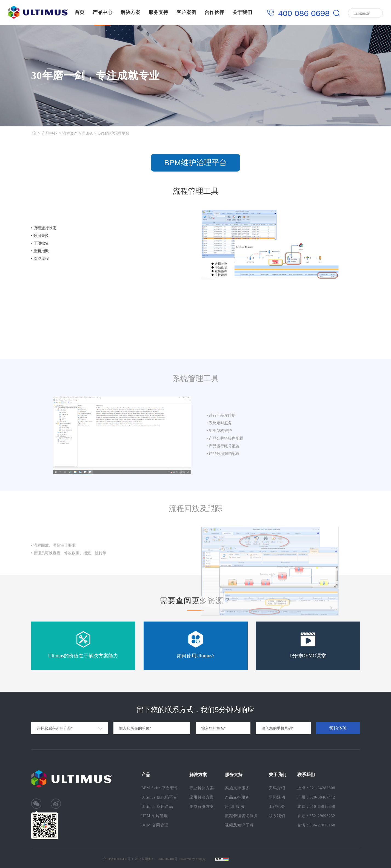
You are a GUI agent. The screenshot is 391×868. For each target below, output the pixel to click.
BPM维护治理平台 (114, 133)
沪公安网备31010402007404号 (156, 859)
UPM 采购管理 (155, 816)
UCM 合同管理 (155, 825)
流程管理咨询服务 (241, 816)
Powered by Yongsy (192, 859)
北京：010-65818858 (316, 807)
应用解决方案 (202, 797)
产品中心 (102, 12)
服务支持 (158, 12)
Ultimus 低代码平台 (159, 797)
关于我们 (242, 12)
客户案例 (186, 12)
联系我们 (277, 816)
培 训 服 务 (235, 807)
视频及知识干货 (239, 825)
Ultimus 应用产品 (157, 807)
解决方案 (130, 12)
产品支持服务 (237, 797)
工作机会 (277, 807)
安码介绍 (277, 788)
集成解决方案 (202, 807)
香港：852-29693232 (316, 816)
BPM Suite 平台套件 (160, 788)
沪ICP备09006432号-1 (118, 859)
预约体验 (338, 728)
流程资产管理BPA (78, 133)
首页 (79, 12)
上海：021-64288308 (316, 788)
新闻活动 (277, 797)
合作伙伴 (214, 12)
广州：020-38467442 (316, 797)
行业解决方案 (202, 788)
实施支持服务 (237, 788)
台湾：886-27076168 (316, 825)
